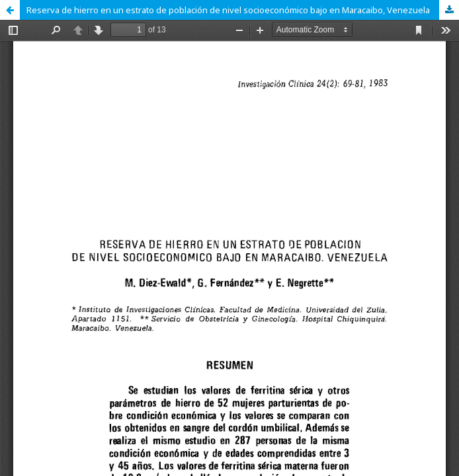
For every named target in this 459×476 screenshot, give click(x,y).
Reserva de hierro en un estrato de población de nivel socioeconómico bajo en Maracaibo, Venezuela (228, 10)
